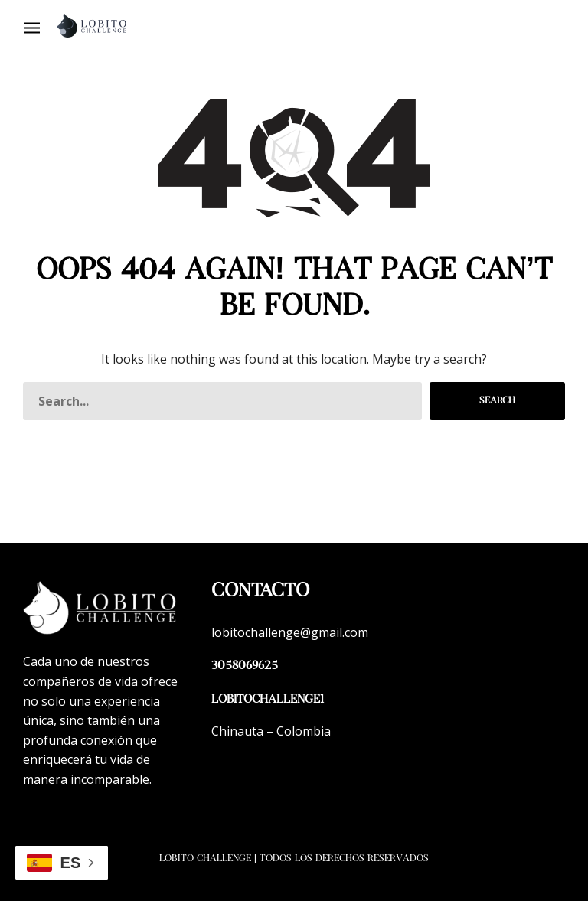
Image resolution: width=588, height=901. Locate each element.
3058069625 (245, 666)
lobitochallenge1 (268, 700)
